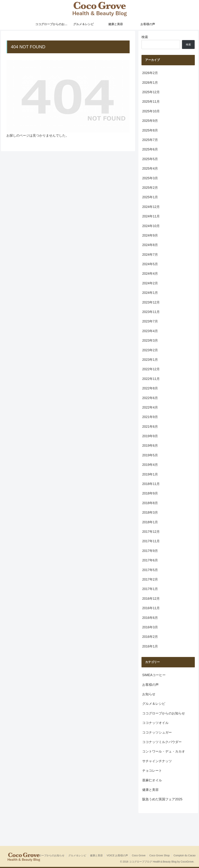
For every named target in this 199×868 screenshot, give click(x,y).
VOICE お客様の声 (117, 855)
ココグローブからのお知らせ (48, 855)
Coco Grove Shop (159, 855)
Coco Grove (139, 855)
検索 (145, 37)
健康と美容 (96, 855)
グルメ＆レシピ (77, 855)
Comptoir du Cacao (184, 855)
